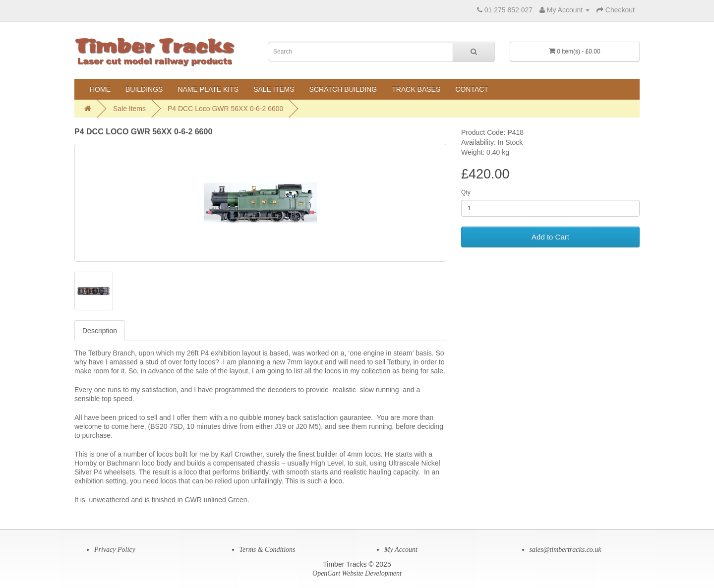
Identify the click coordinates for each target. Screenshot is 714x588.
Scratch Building (343, 89)
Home (100, 89)
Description (100, 331)
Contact (472, 89)
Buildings (144, 89)
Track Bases (416, 89)
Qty (466, 192)
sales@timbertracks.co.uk (565, 550)
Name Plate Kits (208, 89)
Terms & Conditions (268, 550)
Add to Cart (550, 237)
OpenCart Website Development (357, 573)
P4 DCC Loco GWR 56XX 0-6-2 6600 (225, 109)
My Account (401, 550)
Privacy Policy (115, 550)
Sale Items (274, 89)
